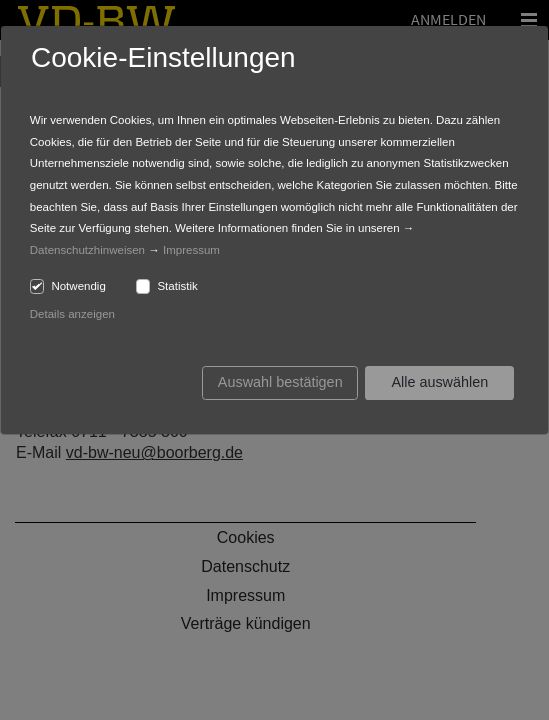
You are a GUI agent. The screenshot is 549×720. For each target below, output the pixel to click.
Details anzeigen (72, 314)
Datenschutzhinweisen (87, 250)
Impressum (191, 250)
